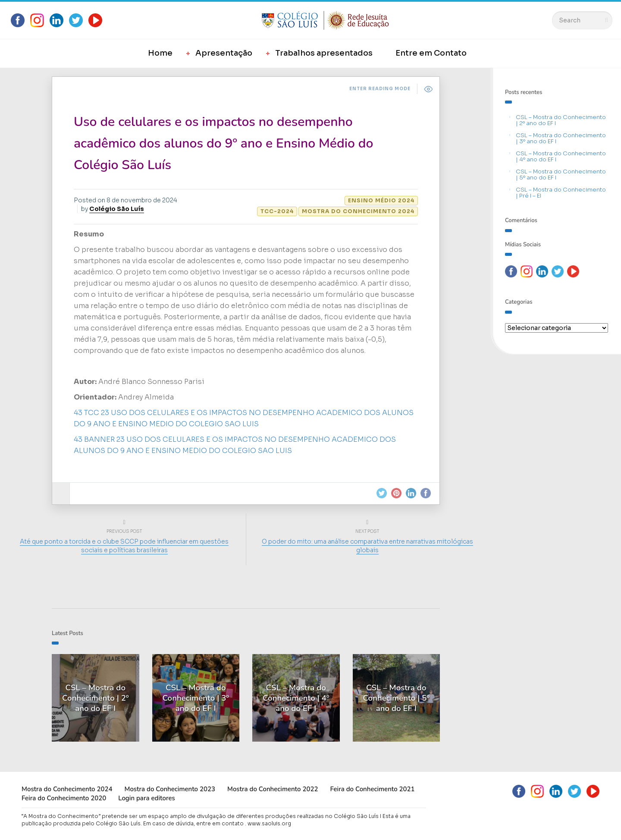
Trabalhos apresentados (324, 53)
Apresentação (224, 53)
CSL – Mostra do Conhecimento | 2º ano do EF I (561, 120)
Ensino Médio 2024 (381, 200)
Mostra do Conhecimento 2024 (358, 211)
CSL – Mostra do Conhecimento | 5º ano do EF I (561, 175)
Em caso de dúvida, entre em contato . (195, 823)
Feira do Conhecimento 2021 (372, 789)
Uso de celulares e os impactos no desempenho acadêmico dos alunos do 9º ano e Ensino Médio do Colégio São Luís (224, 143)
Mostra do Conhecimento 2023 (169, 789)
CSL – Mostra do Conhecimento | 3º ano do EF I (561, 138)
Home (160, 53)
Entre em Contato (431, 53)
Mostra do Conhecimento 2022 (273, 789)
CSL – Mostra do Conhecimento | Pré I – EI (561, 193)
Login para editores (147, 798)
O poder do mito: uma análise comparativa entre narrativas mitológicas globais (366, 546)
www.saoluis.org (269, 823)
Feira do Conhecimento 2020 (64, 798)
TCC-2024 (277, 211)
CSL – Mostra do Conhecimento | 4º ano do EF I (561, 156)
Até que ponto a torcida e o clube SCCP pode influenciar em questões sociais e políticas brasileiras (126, 546)
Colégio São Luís (117, 209)
